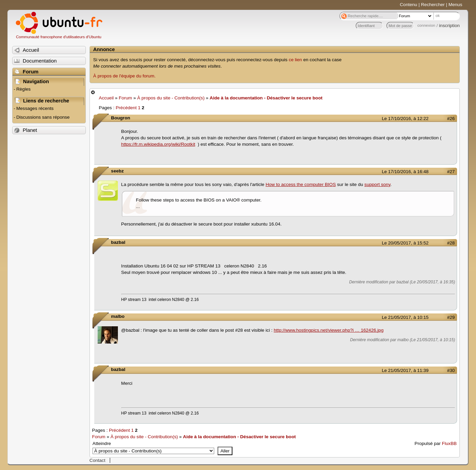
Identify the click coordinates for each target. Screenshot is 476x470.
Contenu (409, 5)
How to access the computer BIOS (301, 184)
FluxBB (449, 443)
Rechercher (433, 5)
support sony (378, 184)
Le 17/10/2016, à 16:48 (405, 172)
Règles (23, 89)
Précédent (126, 108)
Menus (455, 5)
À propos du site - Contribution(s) (171, 98)
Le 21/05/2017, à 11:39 (405, 370)
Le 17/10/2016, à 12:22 (405, 119)
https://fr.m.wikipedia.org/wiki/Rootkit (158, 144)
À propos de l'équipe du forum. (124, 76)
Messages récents (35, 108)
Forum (126, 98)
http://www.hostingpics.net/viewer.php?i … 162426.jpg (329, 330)
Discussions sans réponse (43, 117)
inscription (449, 26)
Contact (97, 460)
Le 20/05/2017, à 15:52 (405, 243)
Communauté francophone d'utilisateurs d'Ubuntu (59, 37)
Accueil (106, 98)
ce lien (295, 60)
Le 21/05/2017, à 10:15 (405, 317)
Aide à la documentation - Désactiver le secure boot (266, 98)
